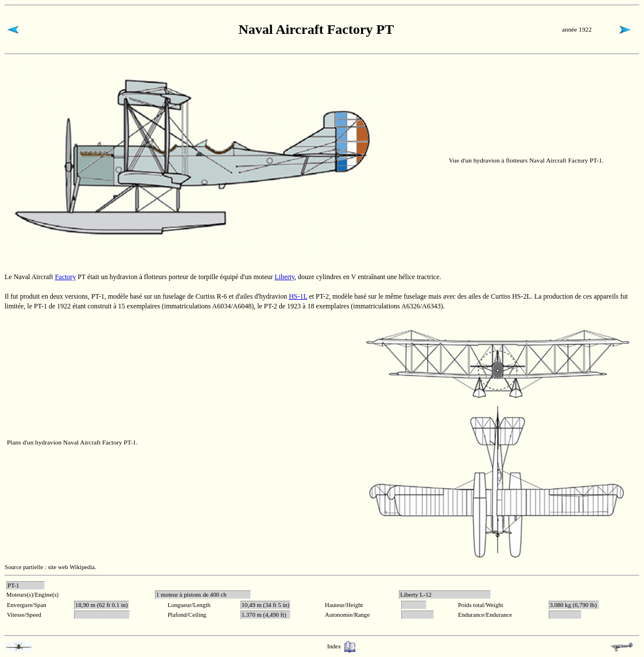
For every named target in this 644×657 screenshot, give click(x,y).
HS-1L (298, 296)
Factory (66, 277)
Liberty (284, 277)
